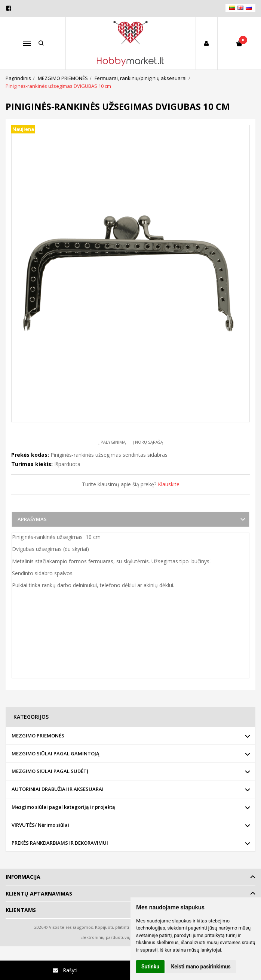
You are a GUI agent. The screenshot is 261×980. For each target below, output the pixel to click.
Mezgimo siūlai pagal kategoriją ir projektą (63, 807)
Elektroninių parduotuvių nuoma (113, 937)
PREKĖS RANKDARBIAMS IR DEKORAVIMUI (60, 843)
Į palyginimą (112, 442)
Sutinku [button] (150, 967)
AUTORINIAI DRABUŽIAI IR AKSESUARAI (58, 789)
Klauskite (169, 484)
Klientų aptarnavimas (39, 893)
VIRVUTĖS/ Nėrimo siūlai (40, 825)
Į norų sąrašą (148, 442)
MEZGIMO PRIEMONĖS (38, 736)
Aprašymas (32, 519)
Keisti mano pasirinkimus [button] (201, 967)
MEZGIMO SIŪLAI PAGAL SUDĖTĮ (50, 771)
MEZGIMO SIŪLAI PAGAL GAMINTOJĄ (56, 754)
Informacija (23, 877)
